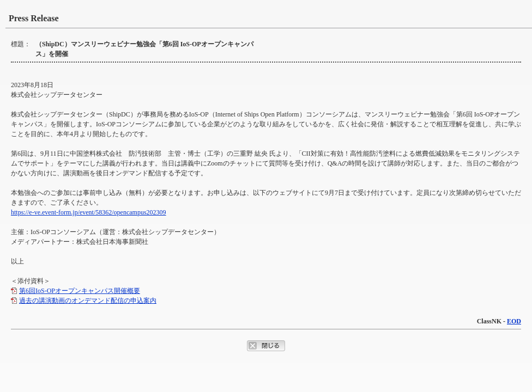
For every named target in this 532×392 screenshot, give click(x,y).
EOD (514, 321)
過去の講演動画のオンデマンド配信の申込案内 (88, 301)
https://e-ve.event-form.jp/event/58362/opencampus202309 (89, 212)
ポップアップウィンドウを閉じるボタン (266, 346)
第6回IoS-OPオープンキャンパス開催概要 (80, 291)
